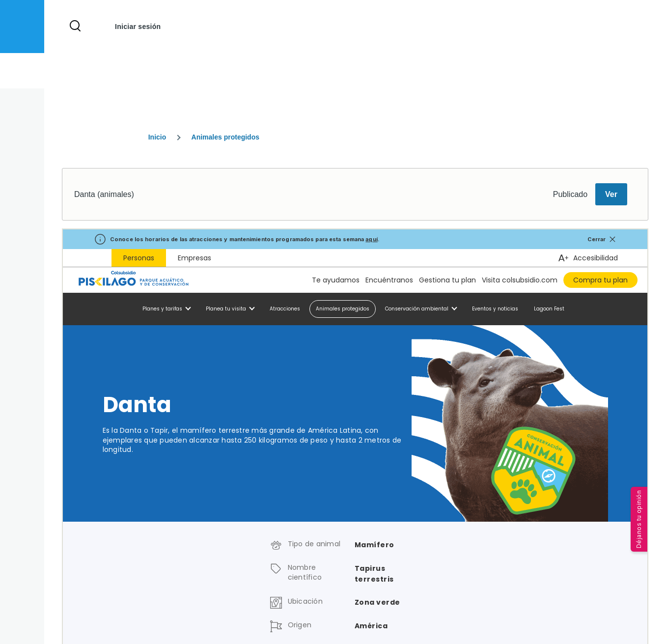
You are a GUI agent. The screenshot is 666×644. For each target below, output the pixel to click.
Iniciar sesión (138, 27)
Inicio (157, 137)
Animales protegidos (225, 137)
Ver (611, 194)
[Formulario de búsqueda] (75, 27)
